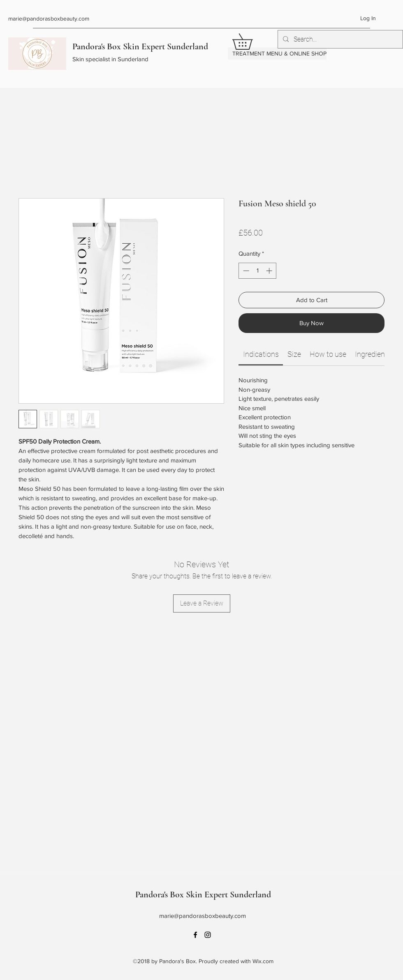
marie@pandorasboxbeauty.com (49, 18)
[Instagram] (208, 935)
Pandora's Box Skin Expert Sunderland (140, 46)
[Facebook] (195, 935)
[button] (250, 42)
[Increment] (270, 271)
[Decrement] (245, 271)
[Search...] (339, 39)
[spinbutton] (258, 271)
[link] (261, 354)
